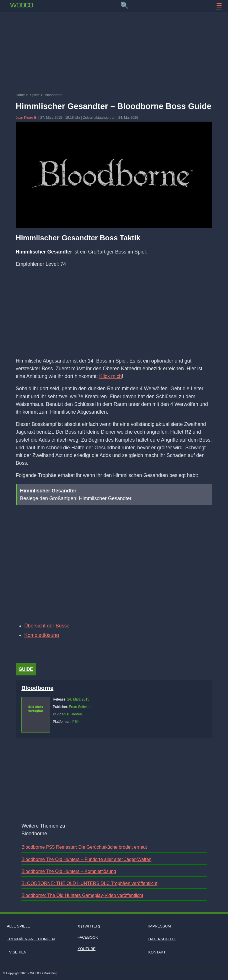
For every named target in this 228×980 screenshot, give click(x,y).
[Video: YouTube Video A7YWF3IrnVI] (114, 563)
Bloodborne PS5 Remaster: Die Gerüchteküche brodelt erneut (84, 847)
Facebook (88, 937)
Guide (26, 669)
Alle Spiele (18, 926)
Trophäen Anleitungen (31, 939)
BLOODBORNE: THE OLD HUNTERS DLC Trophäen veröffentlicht (89, 883)
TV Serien (17, 952)
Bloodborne (37, 688)
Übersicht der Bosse (47, 626)
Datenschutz (162, 939)
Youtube (86, 949)
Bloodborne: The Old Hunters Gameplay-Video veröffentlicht (82, 895)
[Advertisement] (114, 30)
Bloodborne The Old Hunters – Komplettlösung (69, 871)
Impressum (160, 926)
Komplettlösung (42, 635)
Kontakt (157, 952)
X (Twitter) (89, 926)
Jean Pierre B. (27, 118)
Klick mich (110, 376)
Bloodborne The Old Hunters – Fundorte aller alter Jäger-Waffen (86, 859)
